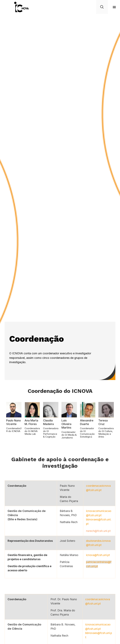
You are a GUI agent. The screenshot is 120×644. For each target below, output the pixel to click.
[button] (114, 7)
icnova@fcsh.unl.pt (98, 554)
